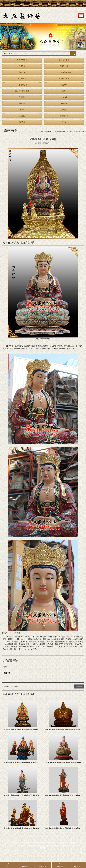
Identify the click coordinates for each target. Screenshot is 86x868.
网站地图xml (62, 843)
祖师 (64, 91)
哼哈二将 (22, 72)
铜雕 (22, 110)
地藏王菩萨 (22, 79)
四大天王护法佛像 (22, 91)
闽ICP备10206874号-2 (48, 843)
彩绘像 (22, 116)
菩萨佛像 (22, 122)
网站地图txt (71, 843)
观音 (46, 339)
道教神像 (64, 97)
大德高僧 (22, 97)
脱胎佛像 (64, 103)
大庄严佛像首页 (47, 131)
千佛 (64, 122)
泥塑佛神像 (64, 116)
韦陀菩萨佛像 (22, 85)
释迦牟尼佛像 (22, 60)
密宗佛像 (22, 103)
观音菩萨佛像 (64, 60)
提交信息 (79, 686)
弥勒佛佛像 (64, 66)
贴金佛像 (64, 110)
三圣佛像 (22, 66)
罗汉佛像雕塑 (64, 79)
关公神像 (64, 85)
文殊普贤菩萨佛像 (64, 72)
